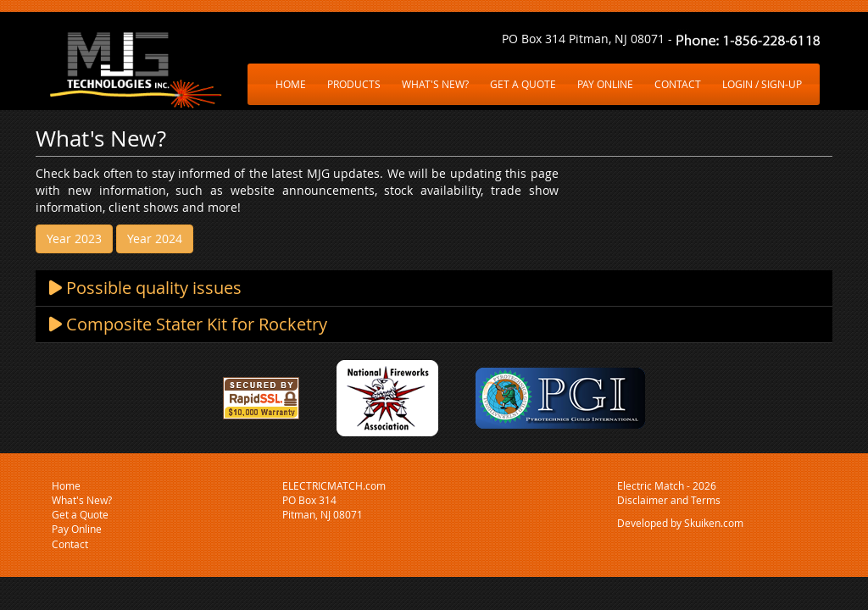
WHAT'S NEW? (435, 84)
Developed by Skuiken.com (680, 523)
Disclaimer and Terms (669, 500)
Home (66, 485)
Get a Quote (80, 514)
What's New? (82, 500)
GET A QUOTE (523, 84)
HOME (291, 84)
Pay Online (77, 529)
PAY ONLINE (605, 84)
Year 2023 (74, 238)
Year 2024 (155, 238)
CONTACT (678, 84)
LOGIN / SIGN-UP (762, 84)
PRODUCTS (354, 84)
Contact (70, 544)
